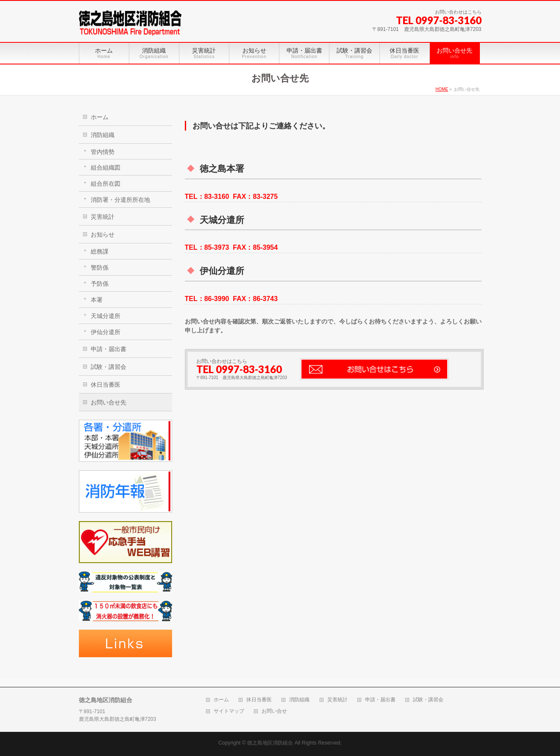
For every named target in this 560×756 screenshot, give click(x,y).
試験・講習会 (109, 367)
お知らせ (103, 234)
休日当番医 (106, 385)
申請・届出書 (109, 349)
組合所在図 (106, 184)
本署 (97, 300)
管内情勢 (103, 152)
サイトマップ (229, 711)
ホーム (100, 117)
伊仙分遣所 (106, 332)
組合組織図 (106, 167)
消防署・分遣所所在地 (120, 200)
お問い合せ (274, 711)
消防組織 (103, 135)
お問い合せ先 (109, 402)
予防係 (100, 284)
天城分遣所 (106, 316)
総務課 (100, 251)
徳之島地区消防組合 (270, 743)
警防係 (100, 268)
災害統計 (103, 217)
